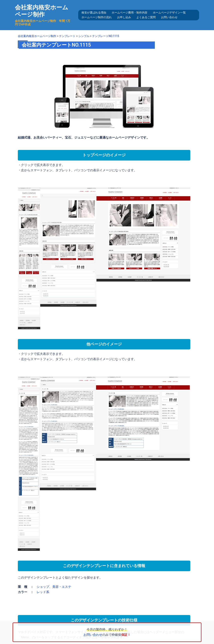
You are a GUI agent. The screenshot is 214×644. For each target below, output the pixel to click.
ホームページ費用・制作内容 (130, 13)
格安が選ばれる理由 (94, 13)
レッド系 (43, 592)
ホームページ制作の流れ (97, 17)
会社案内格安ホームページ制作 (42, 11)
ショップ (43, 587)
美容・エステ (62, 587)
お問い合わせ (169, 17)
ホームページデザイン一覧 (169, 13)
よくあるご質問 (146, 17)
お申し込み (124, 17)
